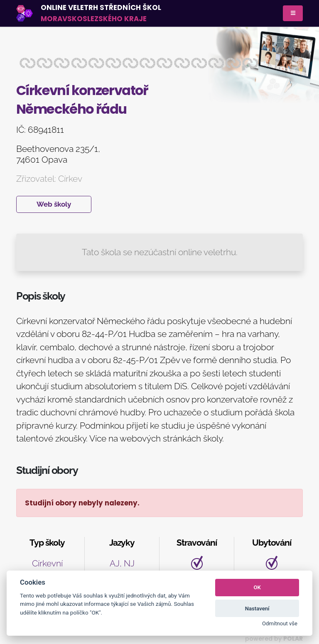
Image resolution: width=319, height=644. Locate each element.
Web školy (54, 204)
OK (257, 587)
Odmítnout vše (280, 623)
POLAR (293, 639)
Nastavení (257, 609)
